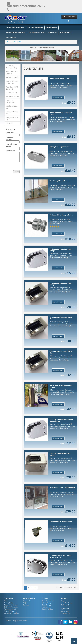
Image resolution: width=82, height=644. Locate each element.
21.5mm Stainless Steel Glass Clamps (61, 318)
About (6, 601)
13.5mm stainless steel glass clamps (61, 250)
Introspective (23, 621)
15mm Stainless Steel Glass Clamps (60, 454)
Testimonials (65, 605)
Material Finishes (10, 611)
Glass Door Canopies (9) (10, 101)
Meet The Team (66, 603)
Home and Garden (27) (12, 113)
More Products (12, 37)
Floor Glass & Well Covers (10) (12, 88)
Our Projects (53, 32)
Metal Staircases (52, 27)
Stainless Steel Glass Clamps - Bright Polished (61, 556)
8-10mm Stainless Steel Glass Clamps (61, 114)
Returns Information (11, 609)
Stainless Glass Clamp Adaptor (61, 215)
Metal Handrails (65, 32)
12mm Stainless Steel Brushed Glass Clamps (61, 420)
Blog (62, 601)
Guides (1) (9, 123)
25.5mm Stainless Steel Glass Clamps (61, 352)
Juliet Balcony (46, 603)
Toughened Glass (48, 609)
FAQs (25, 603)
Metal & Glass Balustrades (15, 27)
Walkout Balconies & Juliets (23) (12, 82)
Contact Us (27, 601)
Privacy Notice (9, 603)
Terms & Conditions (11, 605)
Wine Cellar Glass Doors (35, 27)
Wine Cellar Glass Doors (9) (12, 73)
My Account (65, 611)
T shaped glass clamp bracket (61, 522)
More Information (58, 98)
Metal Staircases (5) (12, 77)
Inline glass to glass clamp (60, 147)
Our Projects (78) (12, 93)
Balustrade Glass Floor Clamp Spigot (61, 386)
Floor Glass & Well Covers (37, 32)
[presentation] (18, 166)
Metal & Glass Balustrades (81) (11, 67)
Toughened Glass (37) (12, 107)
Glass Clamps (17, 42)
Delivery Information (11, 607)
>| (36, 588)
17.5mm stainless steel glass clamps (61, 284)
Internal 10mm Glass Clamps (61, 79)
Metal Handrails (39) (13, 96)
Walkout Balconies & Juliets (16, 32)
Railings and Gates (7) (12, 119)
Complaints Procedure (11, 613)
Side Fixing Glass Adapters (60, 181)
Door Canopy (46, 605)
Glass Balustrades (48, 601)
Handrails (45, 607)
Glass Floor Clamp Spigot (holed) (62, 487)
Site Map (26, 605)
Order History (65, 613)
